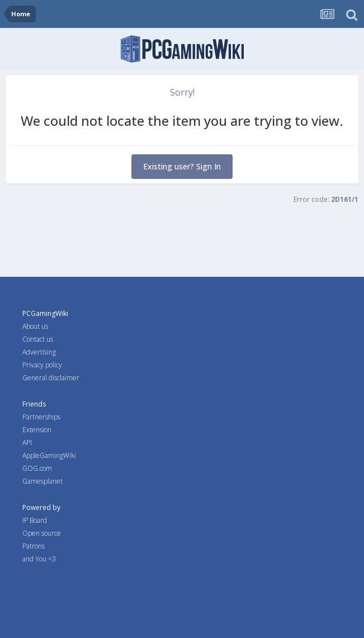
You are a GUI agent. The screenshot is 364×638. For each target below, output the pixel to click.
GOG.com (37, 468)
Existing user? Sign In (182, 166)
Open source (42, 533)
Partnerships (41, 417)
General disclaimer (51, 378)
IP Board (35, 520)
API (27, 443)
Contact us (38, 339)
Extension (37, 430)
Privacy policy (42, 365)
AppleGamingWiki (49, 455)
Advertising (39, 352)
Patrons (34, 546)
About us (35, 326)
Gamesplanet (42, 481)
